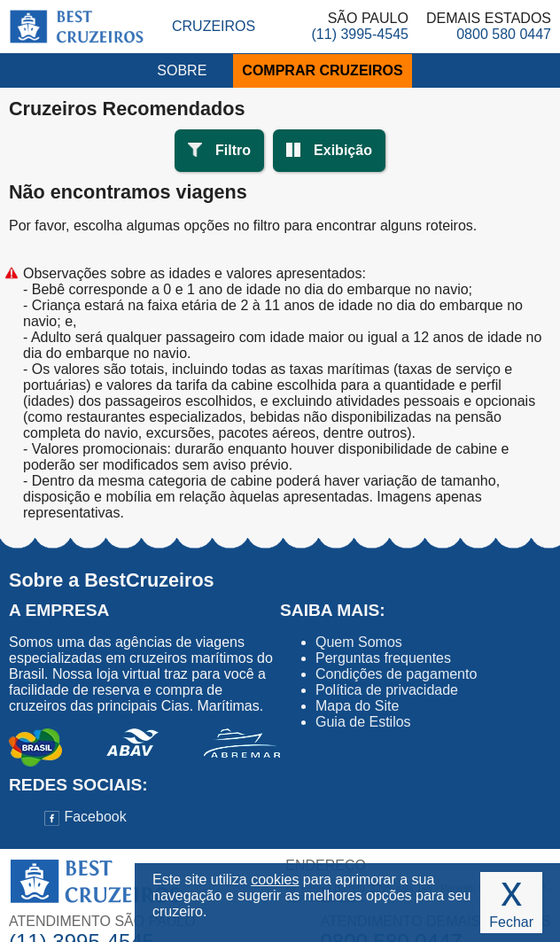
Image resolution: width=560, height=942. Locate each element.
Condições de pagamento (396, 674)
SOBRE (182, 70)
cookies (275, 880)
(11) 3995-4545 (360, 34)
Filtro (233, 150)
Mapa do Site (357, 706)
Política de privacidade (387, 690)
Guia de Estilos (363, 722)
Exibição (343, 150)
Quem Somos (359, 642)
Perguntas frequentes (383, 658)
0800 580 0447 (504, 34)
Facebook (86, 817)
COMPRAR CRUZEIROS (322, 70)
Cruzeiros (214, 26)
